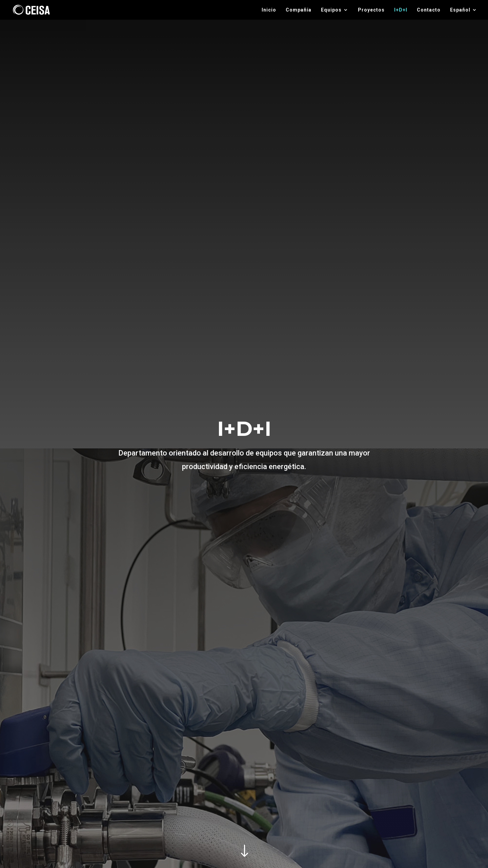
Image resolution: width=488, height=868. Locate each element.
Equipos (331, 10)
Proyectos (371, 10)
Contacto (429, 10)
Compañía (299, 10)
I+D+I (401, 10)
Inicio (269, 10)
